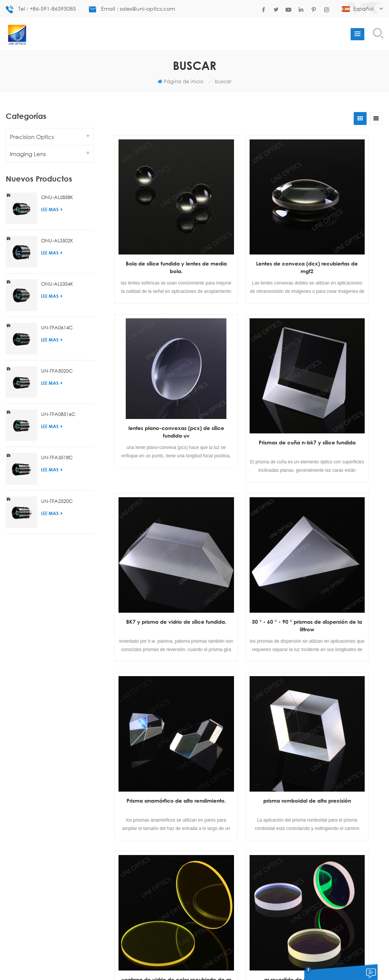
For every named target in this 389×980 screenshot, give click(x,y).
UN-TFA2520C (57, 501)
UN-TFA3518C (57, 457)
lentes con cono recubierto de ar (89, 781)
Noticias (253, 962)
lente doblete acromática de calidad (32, 781)
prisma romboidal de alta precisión (247, 502)
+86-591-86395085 (196, 768)
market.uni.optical (206, 839)
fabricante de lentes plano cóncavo (89, 756)
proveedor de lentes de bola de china (32, 794)
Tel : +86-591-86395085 (41, 9)
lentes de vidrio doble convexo (89, 768)
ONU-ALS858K (57, 197)
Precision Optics (32, 137)
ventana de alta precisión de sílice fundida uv (338, 640)
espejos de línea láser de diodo (32, 756)
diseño (153, 962)
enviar (296, 878)
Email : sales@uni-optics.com (132, 9)
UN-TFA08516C (58, 414)
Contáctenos (182, 962)
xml (289, 962)
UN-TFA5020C (57, 371)
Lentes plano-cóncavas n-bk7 (32, 768)
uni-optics (195, 830)
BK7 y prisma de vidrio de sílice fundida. (247, 364)
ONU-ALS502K (57, 240)
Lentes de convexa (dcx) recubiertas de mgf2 (247, 227)
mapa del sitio (221, 962)
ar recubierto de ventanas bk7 (247, 640)
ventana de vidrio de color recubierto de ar (338, 502)
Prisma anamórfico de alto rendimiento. (156, 502)
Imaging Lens (28, 154)
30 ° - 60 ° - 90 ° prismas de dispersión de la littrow (338, 364)
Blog (274, 962)
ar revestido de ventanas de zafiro (156, 640)
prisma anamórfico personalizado (89, 794)
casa (103, 962)
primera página (195, 691)
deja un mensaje (330, 975)
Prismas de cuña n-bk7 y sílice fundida (156, 364)
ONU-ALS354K (57, 284)
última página (299, 691)
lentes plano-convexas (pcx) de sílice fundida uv (338, 227)
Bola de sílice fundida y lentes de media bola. (156, 227)
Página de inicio (181, 81)
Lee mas (52, 209)
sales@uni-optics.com (191, 820)
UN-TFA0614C (57, 327)
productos (127, 962)
